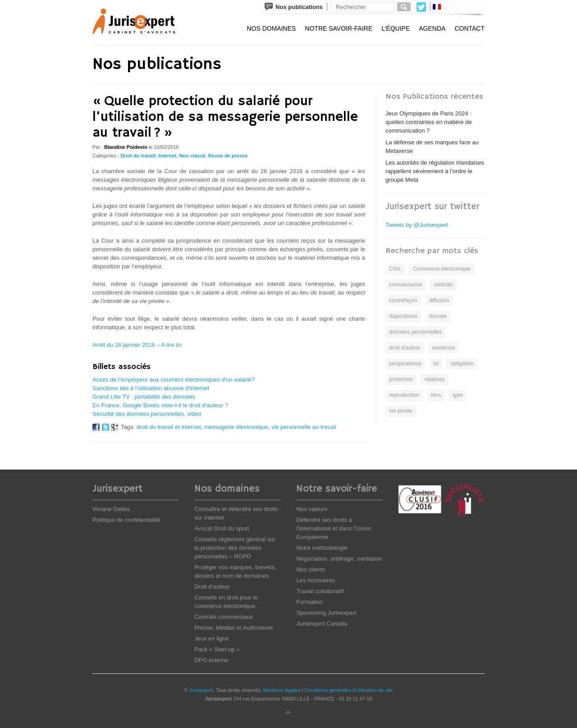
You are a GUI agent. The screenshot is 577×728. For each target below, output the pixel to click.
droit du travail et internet (169, 427)
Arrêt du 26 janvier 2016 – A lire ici (137, 345)
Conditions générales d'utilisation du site (349, 690)
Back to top (288, 713)
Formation (309, 602)
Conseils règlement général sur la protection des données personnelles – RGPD (235, 548)
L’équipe (396, 28)
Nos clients (311, 569)
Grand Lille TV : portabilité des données (144, 397)
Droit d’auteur (212, 587)
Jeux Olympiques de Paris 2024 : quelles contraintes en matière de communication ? (429, 122)
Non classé (192, 156)
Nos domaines (271, 28)
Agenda (432, 28)
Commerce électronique (442, 269)
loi (436, 364)
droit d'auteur (405, 348)
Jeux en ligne (212, 638)
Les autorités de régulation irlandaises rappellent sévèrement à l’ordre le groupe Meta (435, 171)
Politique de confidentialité (126, 520)
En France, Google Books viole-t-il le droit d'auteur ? (160, 405)
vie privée (401, 411)
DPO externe (211, 660)
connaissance (405, 285)
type (458, 395)
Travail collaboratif (320, 591)
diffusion (439, 300)
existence (444, 348)
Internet (167, 156)
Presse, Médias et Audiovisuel (233, 628)
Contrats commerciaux (224, 617)
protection (401, 379)
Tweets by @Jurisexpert (417, 225)
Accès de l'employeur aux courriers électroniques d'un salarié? (174, 380)
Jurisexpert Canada (322, 624)
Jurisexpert (201, 690)
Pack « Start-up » (217, 649)
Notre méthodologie (322, 548)
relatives (435, 379)
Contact (469, 28)
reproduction (404, 395)
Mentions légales (282, 690)
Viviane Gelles (111, 509)
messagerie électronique (236, 427)
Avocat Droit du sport (222, 528)
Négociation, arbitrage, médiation (339, 559)
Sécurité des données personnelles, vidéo (147, 414)
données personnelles (415, 332)
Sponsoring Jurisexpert (326, 613)
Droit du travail (138, 156)
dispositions (403, 316)
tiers (436, 395)
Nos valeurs (312, 509)
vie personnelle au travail (304, 427)
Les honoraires (316, 580)
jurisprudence (405, 364)
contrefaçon (403, 300)
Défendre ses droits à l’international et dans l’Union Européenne (334, 528)
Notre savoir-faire (339, 28)
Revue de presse (228, 156)
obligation (462, 364)
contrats (443, 285)
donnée (438, 316)
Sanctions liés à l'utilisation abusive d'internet (151, 388)
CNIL (395, 269)
